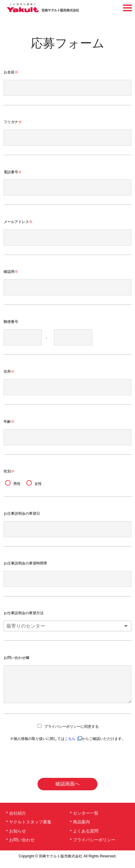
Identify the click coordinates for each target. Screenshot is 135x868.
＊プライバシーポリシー (92, 846)
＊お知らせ (15, 837)
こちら (70, 745)
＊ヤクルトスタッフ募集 (28, 828)
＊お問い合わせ (20, 846)
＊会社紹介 (15, 819)
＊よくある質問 (84, 837)
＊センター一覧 (84, 819)
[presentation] (67, 766)
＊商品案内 (79, 828)
